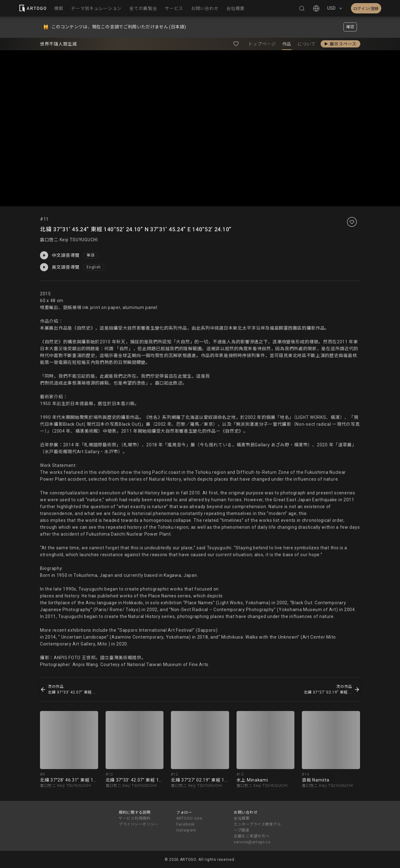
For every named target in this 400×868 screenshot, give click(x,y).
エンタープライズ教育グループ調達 (257, 827)
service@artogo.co (252, 842)
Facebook (185, 824)
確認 (350, 27)
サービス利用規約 (135, 818)
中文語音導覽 (60, 255)
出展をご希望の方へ (252, 836)
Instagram (186, 830)
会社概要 (242, 818)
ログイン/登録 (366, 9)
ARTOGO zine (189, 818)
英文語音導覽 (60, 267)
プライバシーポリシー (139, 824)
